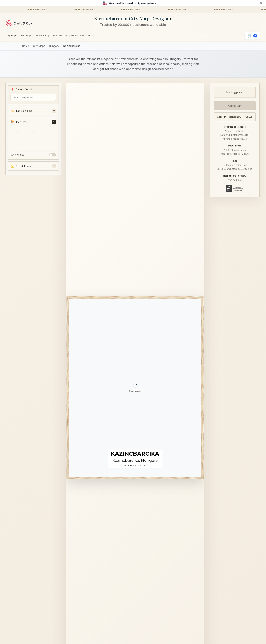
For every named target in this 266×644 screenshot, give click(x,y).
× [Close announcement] (261, 3)
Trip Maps (26, 36)
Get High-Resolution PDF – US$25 (235, 117)
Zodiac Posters (59, 36)
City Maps (12, 36)
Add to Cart (235, 106)
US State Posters (81, 36)
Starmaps (41, 36)
